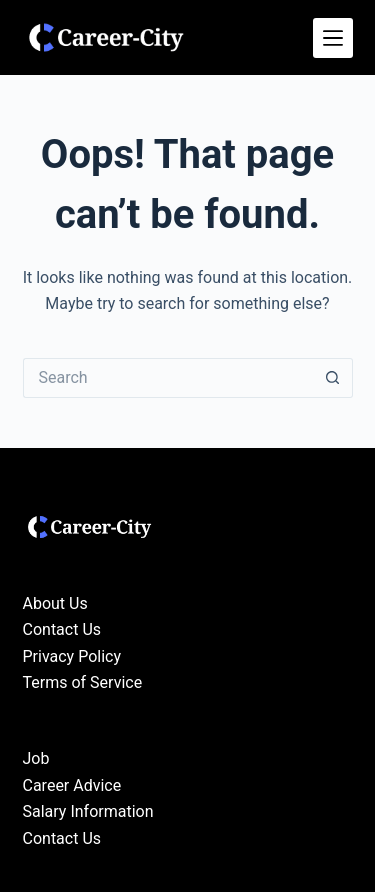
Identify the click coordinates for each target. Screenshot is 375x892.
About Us (55, 603)
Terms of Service (83, 682)
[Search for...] (168, 378)
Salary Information (88, 811)
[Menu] (333, 38)
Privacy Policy (72, 656)
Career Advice (72, 785)
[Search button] (333, 378)
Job (36, 758)
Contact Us (62, 629)
